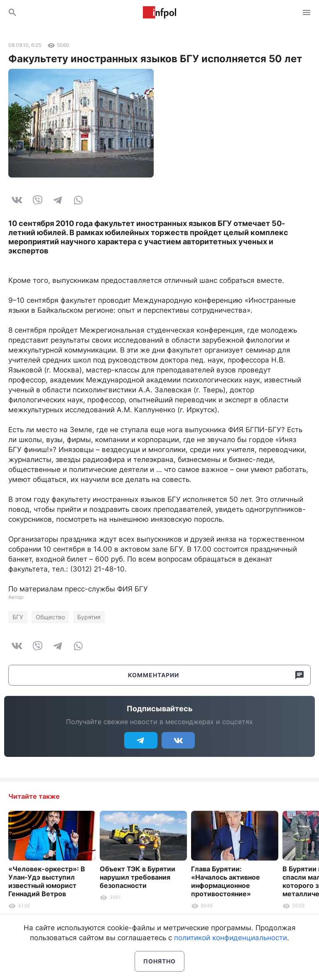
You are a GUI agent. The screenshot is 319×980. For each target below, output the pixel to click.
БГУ (18, 617)
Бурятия (89, 617)
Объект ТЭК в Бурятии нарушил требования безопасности (137, 877)
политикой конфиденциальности (231, 938)
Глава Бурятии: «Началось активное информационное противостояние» (226, 881)
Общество (50, 617)
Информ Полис (159, 12)
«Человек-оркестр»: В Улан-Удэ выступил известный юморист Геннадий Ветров (47, 881)
